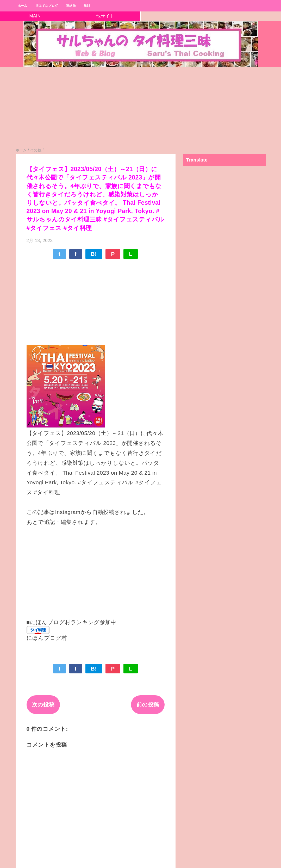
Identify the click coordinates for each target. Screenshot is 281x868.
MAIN (35, 16)
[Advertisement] (141, 110)
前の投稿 (148, 705)
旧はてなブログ (47, 6)
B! (94, 254)
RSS (87, 6)
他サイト (105, 16)
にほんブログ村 (47, 638)
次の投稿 (43, 705)
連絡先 (71, 6)
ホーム (23, 6)
